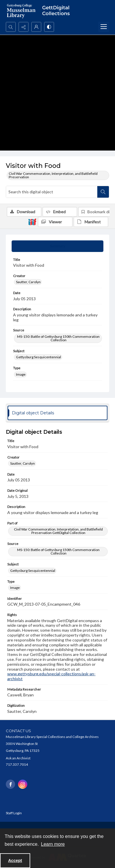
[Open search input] (11, 27)
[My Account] (36, 27)
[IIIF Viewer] (55, 222)
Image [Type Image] (21, 374)
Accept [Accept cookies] (15, 860)
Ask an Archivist (18, 758)
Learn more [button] (53, 844)
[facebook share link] (10, 784)
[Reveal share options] (24, 27)
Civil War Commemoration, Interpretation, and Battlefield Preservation (53, 175)
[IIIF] (32, 222)
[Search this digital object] (52, 192)
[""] (57, 11)
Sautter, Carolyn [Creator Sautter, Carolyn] (28, 282)
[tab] (57, 246)
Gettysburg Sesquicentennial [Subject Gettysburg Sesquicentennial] (38, 357)
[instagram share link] (23, 784)
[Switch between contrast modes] (49, 27)
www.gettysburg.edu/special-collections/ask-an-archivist (51, 676)
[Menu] (104, 27)
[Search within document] (103, 192)
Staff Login (14, 813)
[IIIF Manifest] (91, 222)
